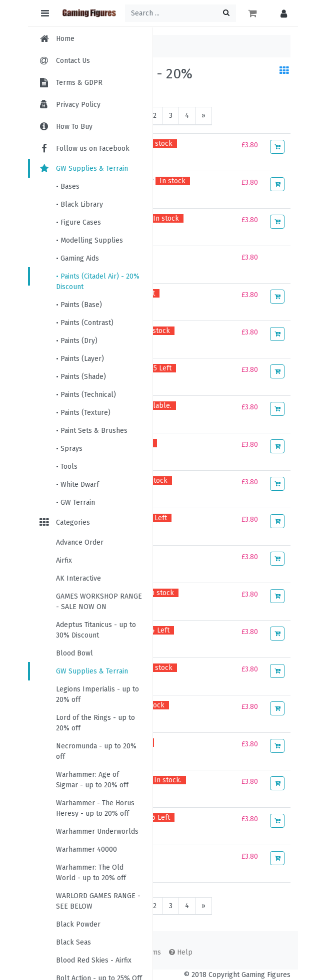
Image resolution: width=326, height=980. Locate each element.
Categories (64, 522)
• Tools (67, 467)
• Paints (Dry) (77, 341)
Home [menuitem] (65, 39)
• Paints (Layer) (80, 359)
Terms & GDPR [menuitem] (79, 83)
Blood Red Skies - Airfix (94, 960)
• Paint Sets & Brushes (92, 431)
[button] (281, 13)
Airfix (64, 560)
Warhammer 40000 (86, 849)
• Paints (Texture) (83, 413)
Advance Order (80, 542)
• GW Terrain (75, 502)
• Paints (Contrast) (85, 323)
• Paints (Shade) (81, 377)
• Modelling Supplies (89, 240)
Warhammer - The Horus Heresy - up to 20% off (95, 808)
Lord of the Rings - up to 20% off (95, 723)
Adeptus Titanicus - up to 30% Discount (96, 630)
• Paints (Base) (79, 305)
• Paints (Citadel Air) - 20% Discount (98, 282)
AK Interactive (78, 578)
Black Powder (78, 924)
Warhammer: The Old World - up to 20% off (91, 873)
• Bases (68, 186)
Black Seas (73, 942)
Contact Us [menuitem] (73, 61)
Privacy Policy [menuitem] (78, 105)
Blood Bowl (74, 653)
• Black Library (79, 204)
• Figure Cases (78, 222)
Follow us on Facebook (84, 149)
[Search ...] (180, 13)
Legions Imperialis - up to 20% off (97, 694)
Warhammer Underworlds (97, 831)
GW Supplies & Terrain (83, 168)
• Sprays (69, 449)
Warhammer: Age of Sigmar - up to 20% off (92, 780)
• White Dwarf (77, 485)
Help (181, 952)
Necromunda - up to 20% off (96, 751)
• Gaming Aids (77, 258)
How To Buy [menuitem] (74, 127)
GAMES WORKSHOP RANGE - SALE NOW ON (99, 602)
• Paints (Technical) (86, 395)
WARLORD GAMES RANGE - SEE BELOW (98, 901)
